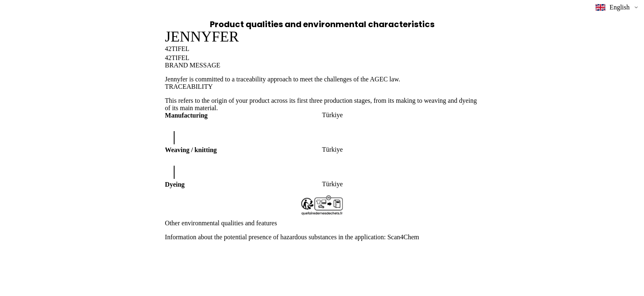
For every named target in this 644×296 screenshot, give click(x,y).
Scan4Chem (403, 237)
